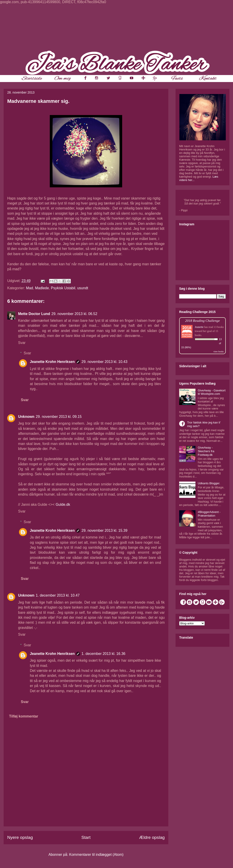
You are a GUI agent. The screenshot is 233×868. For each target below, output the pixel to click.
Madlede (42, 288)
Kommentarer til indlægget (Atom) (96, 855)
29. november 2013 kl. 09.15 (59, 417)
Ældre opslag (152, 837)
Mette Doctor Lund (34, 314)
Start (86, 837)
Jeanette (199, 327)
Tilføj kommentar (24, 716)
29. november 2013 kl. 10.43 (104, 362)
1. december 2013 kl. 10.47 (58, 595)
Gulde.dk (63, 505)
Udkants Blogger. (209, 483)
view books (219, 352)
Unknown (26, 417)
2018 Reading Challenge (202, 321)
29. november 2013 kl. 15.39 (104, 530)
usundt (83, 288)
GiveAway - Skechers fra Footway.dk (206, 451)
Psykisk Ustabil (63, 288)
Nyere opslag (20, 837)
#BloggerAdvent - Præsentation (209, 514)
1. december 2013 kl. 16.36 (103, 654)
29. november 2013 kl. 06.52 (74, 314)
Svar (22, 343)
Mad (30, 288)
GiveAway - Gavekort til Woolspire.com (212, 392)
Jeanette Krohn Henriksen (52, 362)
